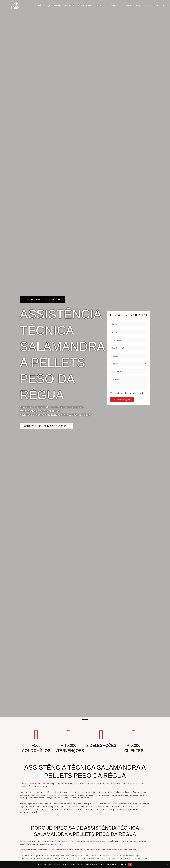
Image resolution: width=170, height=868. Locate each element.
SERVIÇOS (71, 6)
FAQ (139, 6)
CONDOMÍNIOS (86, 6)
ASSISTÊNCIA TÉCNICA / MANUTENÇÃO (115, 6)
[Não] (167, 865)
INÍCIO (43, 6)
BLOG (147, 6)
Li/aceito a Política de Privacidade (129, 394)
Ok (130, 864)
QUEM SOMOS (56, 6)
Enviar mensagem (122, 400)
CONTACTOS (159, 6)
